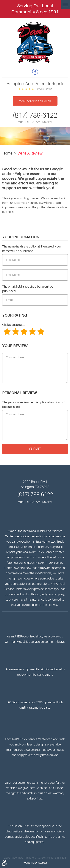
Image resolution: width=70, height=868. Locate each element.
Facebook (35, 72)
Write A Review (30, 153)
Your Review (15, 346)
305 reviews (44, 89)
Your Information (21, 237)
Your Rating (15, 315)
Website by (35, 863)
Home (7, 153)
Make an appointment (35, 101)
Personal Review (20, 393)
